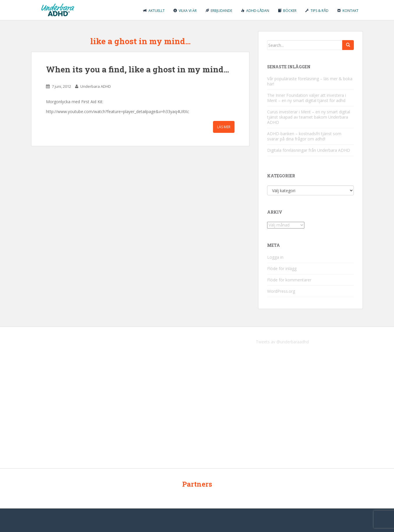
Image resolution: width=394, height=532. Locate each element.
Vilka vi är (185, 11)
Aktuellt (154, 11)
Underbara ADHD (96, 86)
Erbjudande (219, 11)
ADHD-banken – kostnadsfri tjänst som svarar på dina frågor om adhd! (304, 136)
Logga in (275, 257)
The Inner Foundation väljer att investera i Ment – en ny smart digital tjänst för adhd (307, 98)
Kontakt (348, 11)
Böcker (287, 11)
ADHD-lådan (255, 11)
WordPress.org (281, 291)
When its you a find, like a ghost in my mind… (137, 69)
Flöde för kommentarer (289, 280)
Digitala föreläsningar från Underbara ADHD (309, 150)
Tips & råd (317, 11)
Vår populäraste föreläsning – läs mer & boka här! (310, 81)
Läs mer (224, 127)
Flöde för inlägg (282, 268)
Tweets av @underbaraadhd (282, 342)
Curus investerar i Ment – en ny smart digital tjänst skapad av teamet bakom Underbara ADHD (309, 117)
